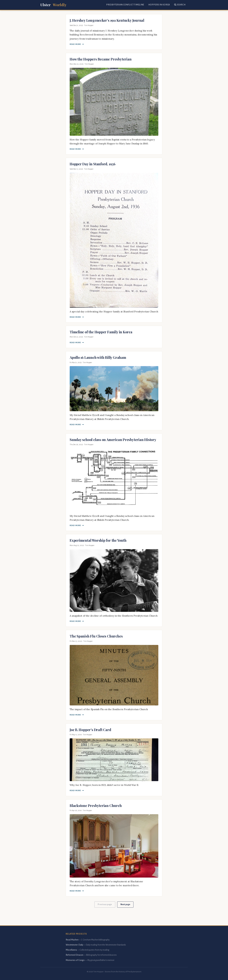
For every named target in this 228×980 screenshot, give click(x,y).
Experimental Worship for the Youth (98, 540)
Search (180, 5)
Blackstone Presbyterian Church (96, 806)
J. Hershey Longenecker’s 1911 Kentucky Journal (107, 20)
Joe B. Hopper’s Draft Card (90, 730)
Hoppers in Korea (159, 5)
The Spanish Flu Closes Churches (96, 636)
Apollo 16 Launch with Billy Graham (98, 357)
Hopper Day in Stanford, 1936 (93, 164)
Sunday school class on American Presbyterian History (113, 440)
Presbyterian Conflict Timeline (125, 5)
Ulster (53, 5)
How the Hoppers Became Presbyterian (101, 59)
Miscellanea (71, 950)
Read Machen (72, 940)
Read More (77, 44)
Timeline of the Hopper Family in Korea (101, 332)
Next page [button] (125, 904)
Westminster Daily (74, 945)
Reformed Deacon (74, 955)
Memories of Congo (75, 960)
